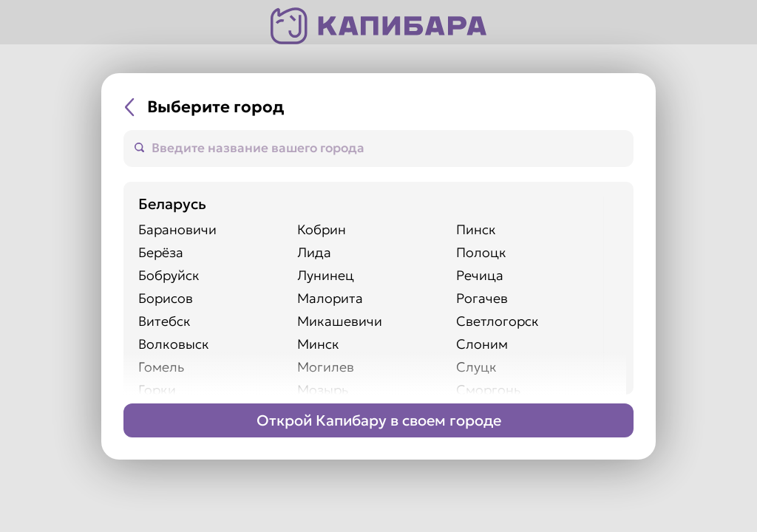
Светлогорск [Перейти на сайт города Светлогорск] (498, 321)
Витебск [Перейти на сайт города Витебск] (164, 321)
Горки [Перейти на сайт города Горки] (157, 390)
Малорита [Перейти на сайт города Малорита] (330, 298)
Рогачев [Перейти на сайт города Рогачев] (482, 298)
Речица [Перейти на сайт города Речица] (480, 275)
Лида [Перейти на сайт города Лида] (314, 252)
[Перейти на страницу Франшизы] (378, 420)
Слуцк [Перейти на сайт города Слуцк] (476, 367)
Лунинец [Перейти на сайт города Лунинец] (326, 275)
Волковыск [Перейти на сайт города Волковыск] (174, 344)
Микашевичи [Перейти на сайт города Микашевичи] (340, 321)
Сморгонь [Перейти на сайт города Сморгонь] (488, 390)
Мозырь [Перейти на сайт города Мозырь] (323, 390)
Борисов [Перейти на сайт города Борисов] (166, 298)
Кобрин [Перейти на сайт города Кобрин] (322, 229)
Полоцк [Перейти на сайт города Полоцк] (481, 252)
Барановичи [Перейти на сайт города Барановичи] (177, 229)
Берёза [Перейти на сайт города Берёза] (161, 252)
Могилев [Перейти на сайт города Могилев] (326, 367)
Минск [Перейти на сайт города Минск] (318, 344)
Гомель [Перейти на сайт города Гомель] (161, 367)
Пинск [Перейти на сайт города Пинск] (476, 229)
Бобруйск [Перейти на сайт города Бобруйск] (169, 275)
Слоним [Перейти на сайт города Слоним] (482, 344)
